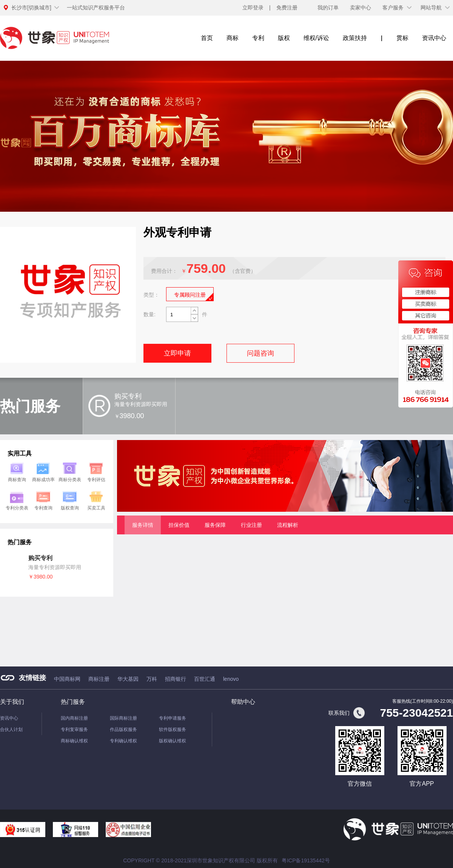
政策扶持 (355, 38)
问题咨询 (260, 353)
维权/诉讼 (316, 38)
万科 (152, 679)
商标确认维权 (74, 741)
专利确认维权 (123, 741)
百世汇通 (205, 679)
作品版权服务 (123, 729)
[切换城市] (31, 8)
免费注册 (287, 8)
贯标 (402, 38)
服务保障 (215, 525)
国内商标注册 (74, 718)
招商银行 (176, 679)
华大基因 (128, 679)
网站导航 (431, 8)
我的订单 (328, 8)
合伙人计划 (11, 729)
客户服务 (393, 8)
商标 (233, 38)
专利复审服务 (74, 729)
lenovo (231, 679)
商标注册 (99, 679)
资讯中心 (434, 38)
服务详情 (143, 525)
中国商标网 (67, 679)
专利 (258, 38)
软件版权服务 (173, 729)
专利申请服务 (173, 718)
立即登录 (253, 8)
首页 (207, 38)
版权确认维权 (173, 741)
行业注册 (251, 525)
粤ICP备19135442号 (306, 860)
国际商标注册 (123, 718)
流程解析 (288, 525)
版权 (284, 38)
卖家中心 (361, 8)
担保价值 (179, 525)
